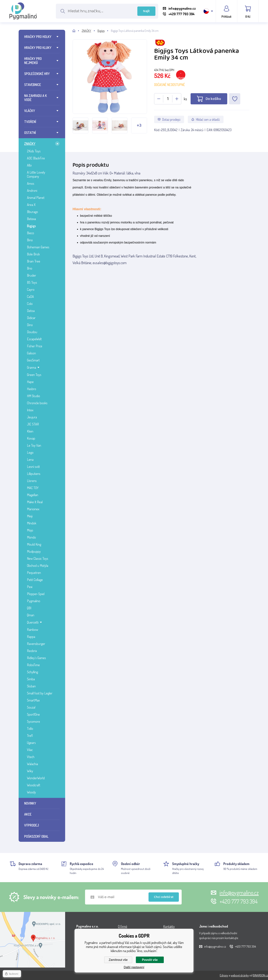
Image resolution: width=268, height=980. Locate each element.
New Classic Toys (38, 558)
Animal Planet (36, 198)
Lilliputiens (34, 474)
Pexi (30, 587)
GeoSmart (33, 360)
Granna (32, 367)
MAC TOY (33, 488)
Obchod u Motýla (38, 566)
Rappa (31, 637)
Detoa (31, 311)
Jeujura (32, 417)
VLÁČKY (30, 111)
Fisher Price (35, 346)
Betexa (31, 219)
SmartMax (33, 700)
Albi (29, 165)
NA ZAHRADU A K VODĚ (36, 98)
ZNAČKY (30, 144)
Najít (146, 11)
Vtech (31, 757)
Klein (30, 431)
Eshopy (224, 975)
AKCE (28, 814)
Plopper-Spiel (36, 594)
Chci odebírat (164, 897)
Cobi (30, 304)
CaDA (30, 297)
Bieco (31, 233)
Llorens (32, 481)
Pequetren (34, 573)
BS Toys (32, 282)
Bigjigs (31, 226)
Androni (32, 190)
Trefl (30, 736)
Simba (31, 679)
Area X (31, 205)
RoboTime (33, 665)
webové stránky (240, 975)
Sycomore (33, 721)
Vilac (30, 750)
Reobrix (32, 651)
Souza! (31, 707)
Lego (30, 452)
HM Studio (33, 396)
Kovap (31, 438)
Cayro (31, 289)
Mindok (32, 523)
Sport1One (33, 714)
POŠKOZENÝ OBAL (36, 836)
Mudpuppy (34, 551)
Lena (30, 459)
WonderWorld (36, 778)
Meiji (30, 516)
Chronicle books (37, 403)
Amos (31, 183)
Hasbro (32, 389)
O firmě (123, 926)
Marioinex (33, 509)
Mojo (30, 530)
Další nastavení (134, 967)
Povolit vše (150, 960)
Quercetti (33, 622)
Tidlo (30, 728)
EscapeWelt (34, 339)
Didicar (31, 318)
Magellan (33, 495)
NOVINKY (30, 803)
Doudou (32, 332)
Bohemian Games (38, 247)
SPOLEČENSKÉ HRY (37, 74)
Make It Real (35, 502)
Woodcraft (34, 785)
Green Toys (34, 375)
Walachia (32, 764)
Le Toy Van (34, 445)
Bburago (32, 212)
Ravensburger (36, 644)
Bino (30, 240)
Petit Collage (35, 580)
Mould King (34, 544)
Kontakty (169, 926)
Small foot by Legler (40, 693)
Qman (31, 615)
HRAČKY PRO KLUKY (38, 48)
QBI (29, 608)
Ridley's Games (36, 658)
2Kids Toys (34, 151)
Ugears (31, 743)
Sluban (31, 686)
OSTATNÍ (30, 133)
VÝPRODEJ (32, 825)
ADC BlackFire (36, 158)
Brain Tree (34, 261)
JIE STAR (33, 424)
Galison (31, 353)
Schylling (32, 672)
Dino (30, 325)
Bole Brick (33, 254)
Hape (30, 382)
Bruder (32, 275)
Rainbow (33, 630)
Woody (31, 792)
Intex (30, 410)
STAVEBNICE (33, 85)
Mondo (31, 537)
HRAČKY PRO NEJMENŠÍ (33, 61)
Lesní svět (33, 467)
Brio (30, 268)
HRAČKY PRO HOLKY (38, 37)
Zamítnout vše (118, 960)
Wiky (30, 771)
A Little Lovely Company (36, 174)
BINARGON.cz (260, 975)
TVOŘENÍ (30, 122)
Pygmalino (34, 601)
